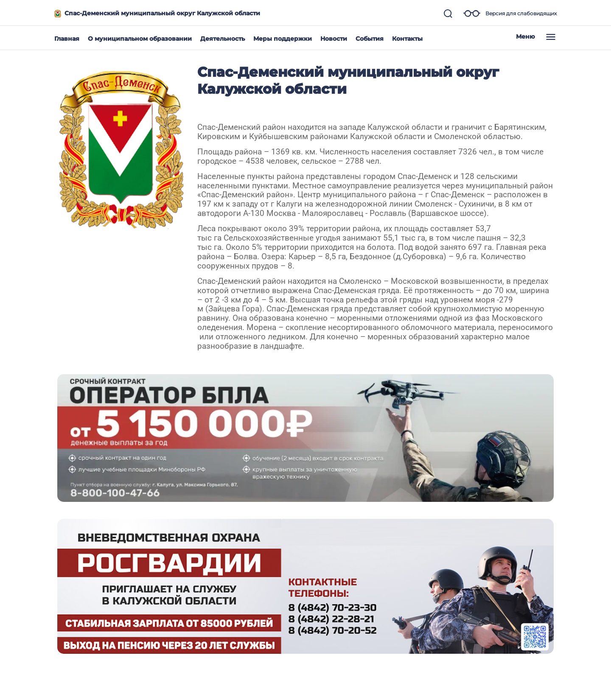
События (370, 39)
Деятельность (223, 39)
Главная (67, 39)
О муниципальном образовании (140, 39)
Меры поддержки (283, 39)
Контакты (407, 39)
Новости (334, 39)
